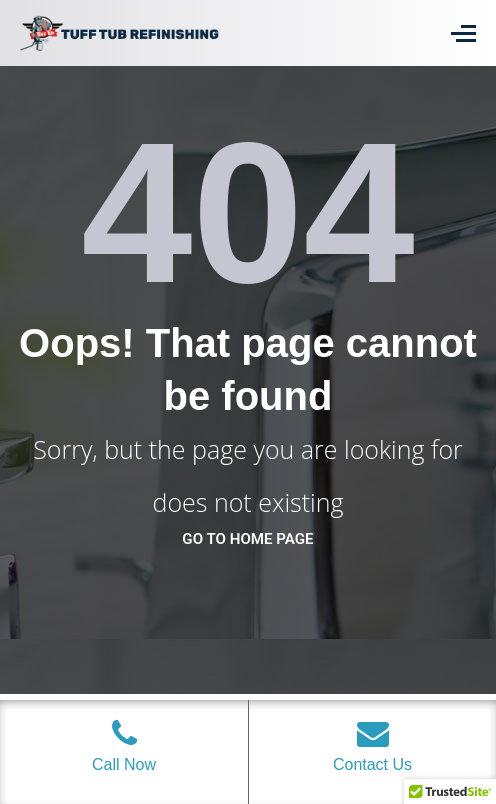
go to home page (247, 539)
